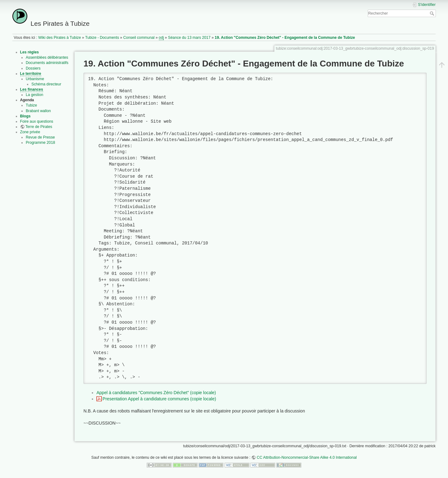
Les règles (30, 52)
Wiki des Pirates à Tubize (60, 38)
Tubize (31, 105)
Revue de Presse (40, 137)
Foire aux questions (37, 121)
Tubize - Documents (102, 38)
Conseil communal (139, 38)
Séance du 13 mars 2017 (189, 38)
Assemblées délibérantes (47, 57)
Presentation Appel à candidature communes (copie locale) (159, 399)
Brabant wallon (38, 111)
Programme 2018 (40, 143)
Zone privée (30, 132)
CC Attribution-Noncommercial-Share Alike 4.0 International (307, 458)
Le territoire (31, 74)
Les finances (32, 89)
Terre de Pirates (39, 127)
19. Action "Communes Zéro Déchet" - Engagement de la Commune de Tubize (285, 38)
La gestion (35, 95)
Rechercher (433, 13)
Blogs (25, 116)
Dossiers (33, 68)
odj (161, 38)
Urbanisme (35, 79)
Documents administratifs (47, 63)
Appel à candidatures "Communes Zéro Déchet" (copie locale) (156, 393)
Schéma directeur (46, 84)
